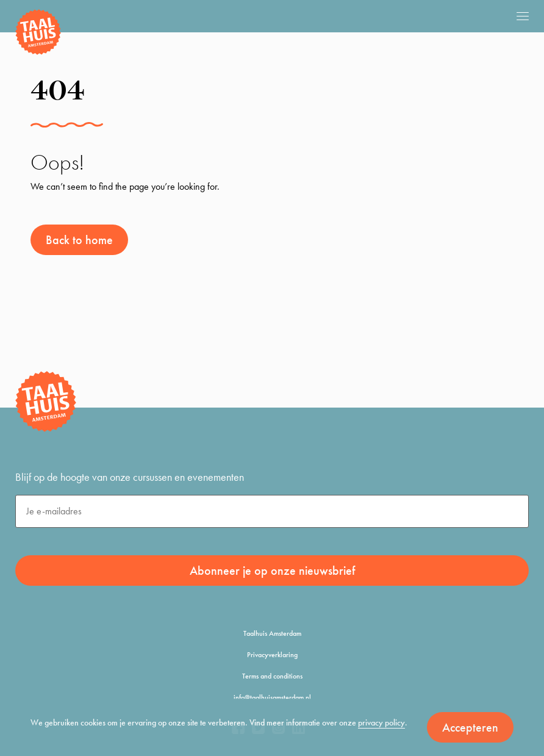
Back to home (79, 240)
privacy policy (381, 722)
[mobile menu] (523, 16)
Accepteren (470, 727)
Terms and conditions (272, 676)
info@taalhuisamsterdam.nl (272, 697)
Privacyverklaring (272, 655)
